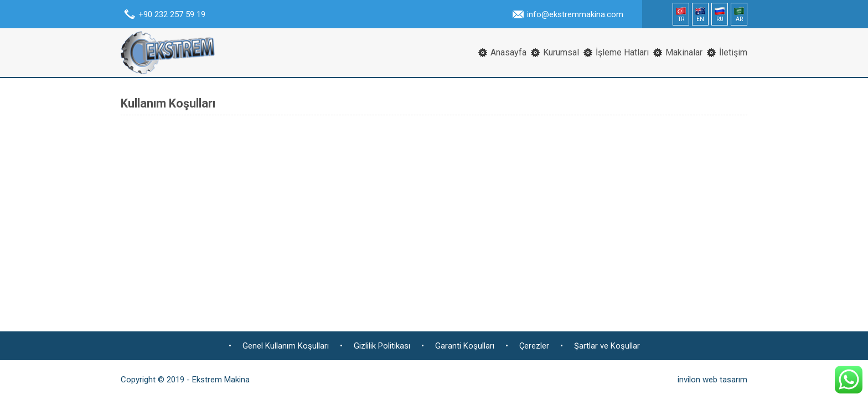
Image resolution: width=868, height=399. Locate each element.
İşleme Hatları (622, 52)
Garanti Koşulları (465, 346)
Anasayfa (508, 52)
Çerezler (534, 346)
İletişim (733, 52)
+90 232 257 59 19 (172, 14)
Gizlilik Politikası (382, 346)
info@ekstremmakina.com (575, 14)
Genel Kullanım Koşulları (286, 346)
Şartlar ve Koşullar (607, 346)
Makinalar (684, 52)
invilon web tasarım (712, 380)
